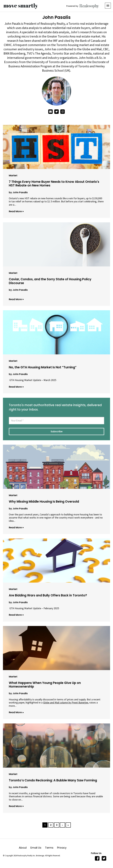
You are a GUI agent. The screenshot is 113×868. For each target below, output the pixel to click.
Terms (51, 848)
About (25, 848)
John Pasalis (20, 192)
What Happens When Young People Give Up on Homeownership (45, 685)
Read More (16, 211)
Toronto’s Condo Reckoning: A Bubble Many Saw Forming (53, 780)
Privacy (62, 848)
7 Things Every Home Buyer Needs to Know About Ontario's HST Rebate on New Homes (54, 184)
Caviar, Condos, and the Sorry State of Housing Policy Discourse (50, 281)
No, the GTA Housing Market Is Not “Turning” (43, 367)
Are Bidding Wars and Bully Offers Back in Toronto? (48, 595)
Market (13, 175)
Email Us (38, 848)
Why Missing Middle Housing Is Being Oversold (44, 501)
